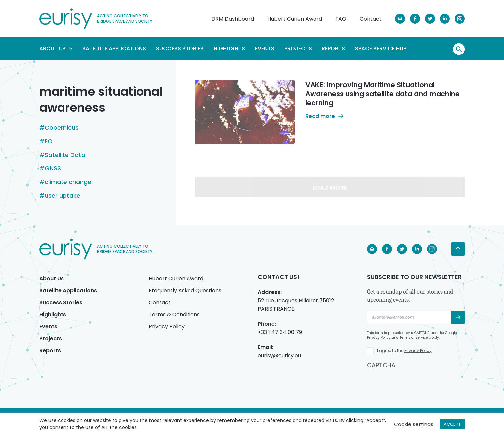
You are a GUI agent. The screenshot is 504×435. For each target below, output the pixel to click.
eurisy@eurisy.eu (279, 355)
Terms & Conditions (174, 315)
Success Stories (180, 48)
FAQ (341, 19)
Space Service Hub (381, 48)
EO (49, 141)
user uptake (63, 196)
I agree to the (404, 350)
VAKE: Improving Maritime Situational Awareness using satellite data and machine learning (382, 94)
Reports (333, 48)
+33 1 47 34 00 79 (280, 332)
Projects (298, 48)
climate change (68, 182)
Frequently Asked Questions (185, 291)
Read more (324, 116)
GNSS (53, 168)
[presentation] (418, 382)
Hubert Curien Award (295, 19)
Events (265, 48)
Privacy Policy (167, 326)
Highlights (229, 48)
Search (459, 49)
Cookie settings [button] (414, 424)
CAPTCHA (381, 365)
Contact (371, 19)
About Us (56, 48)
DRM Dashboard (233, 19)
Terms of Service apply (419, 337)
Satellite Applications (114, 48)
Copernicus (62, 128)
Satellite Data (65, 155)
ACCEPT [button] (452, 424)
